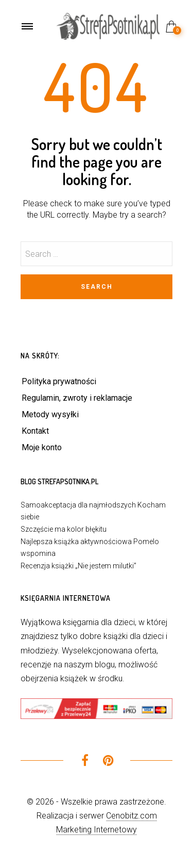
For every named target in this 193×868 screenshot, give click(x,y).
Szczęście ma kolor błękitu (64, 529)
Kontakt (35, 431)
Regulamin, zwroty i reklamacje (77, 398)
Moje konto (42, 447)
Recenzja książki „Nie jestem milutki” (78, 566)
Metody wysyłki (50, 414)
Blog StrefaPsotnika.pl (59, 481)
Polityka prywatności (59, 381)
